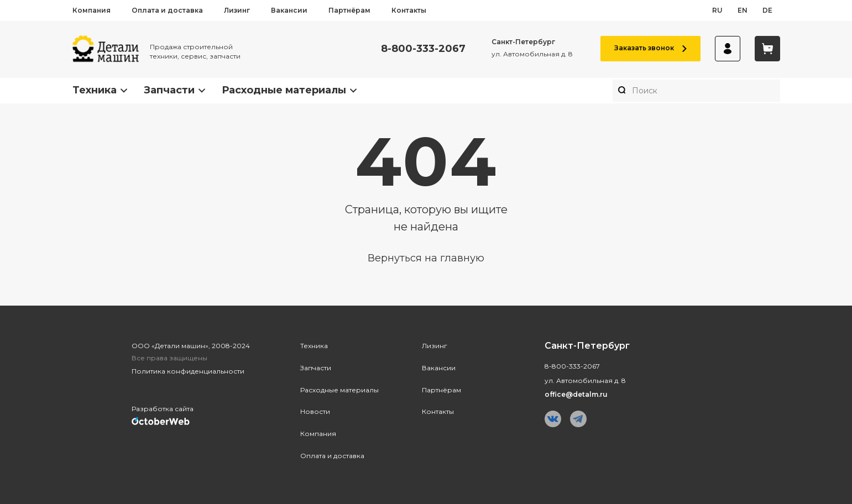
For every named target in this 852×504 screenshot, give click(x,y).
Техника (95, 90)
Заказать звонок (650, 48)
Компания (92, 10)
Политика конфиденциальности (188, 371)
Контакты (409, 10)
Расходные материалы (284, 90)
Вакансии (289, 10)
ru (717, 10)
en (743, 10)
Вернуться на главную (426, 258)
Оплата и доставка (167, 10)
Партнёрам (349, 10)
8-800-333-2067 (423, 49)
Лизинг (237, 10)
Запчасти (169, 90)
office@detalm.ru (576, 394)
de (767, 10)
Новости (315, 411)
